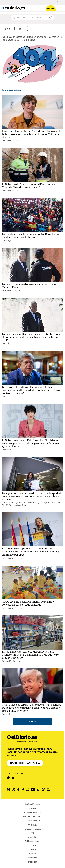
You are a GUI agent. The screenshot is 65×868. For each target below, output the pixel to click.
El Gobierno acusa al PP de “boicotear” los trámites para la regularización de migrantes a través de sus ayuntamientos (31, 443)
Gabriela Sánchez (9, 503)
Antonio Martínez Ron (11, 661)
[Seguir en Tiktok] (39, 789)
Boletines (32, 854)
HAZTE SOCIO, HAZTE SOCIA (25, 763)
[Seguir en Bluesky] (9, 789)
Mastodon (33, 862)
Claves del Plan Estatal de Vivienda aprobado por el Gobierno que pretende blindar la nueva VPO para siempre (31, 134)
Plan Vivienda (21, 2)
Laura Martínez (53, 503)
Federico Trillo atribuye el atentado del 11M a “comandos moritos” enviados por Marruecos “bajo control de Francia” (31, 390)
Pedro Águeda (8, 344)
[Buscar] (51, 18)
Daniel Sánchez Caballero (12, 558)
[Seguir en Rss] (48, 789)
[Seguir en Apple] (13, 778)
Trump (39, 2)
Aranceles (45, 2)
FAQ (33, 833)
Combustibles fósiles (55, 2)
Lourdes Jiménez (38, 503)
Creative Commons (33, 821)
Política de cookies (33, 841)
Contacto (33, 845)
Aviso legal (32, 825)
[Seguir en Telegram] (23, 789)
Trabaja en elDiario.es (33, 812)
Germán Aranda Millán (11, 141)
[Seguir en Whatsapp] (43, 789)
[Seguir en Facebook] (18, 789)
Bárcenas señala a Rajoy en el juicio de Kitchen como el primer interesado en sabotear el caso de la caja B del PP (32, 337)
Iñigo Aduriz (7, 450)
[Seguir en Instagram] (27, 789)
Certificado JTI (33, 858)
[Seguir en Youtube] (33, 789)
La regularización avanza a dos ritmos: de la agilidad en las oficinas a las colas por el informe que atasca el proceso (32, 496)
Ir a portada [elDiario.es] (32, 721)
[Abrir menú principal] (61, 8)
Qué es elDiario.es (32, 804)
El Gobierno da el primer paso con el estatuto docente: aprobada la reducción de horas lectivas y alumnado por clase (31, 552)
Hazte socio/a (51, 9)
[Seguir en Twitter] (14, 789)
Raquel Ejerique (9, 240)
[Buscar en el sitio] (29, 18)
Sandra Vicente (24, 503)
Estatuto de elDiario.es (33, 817)
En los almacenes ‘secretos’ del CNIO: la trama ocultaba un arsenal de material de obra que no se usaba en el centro (30, 655)
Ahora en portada (11, 90)
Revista (33, 849)
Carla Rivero (22, 505)
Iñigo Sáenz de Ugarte (11, 290)
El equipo (32, 808)
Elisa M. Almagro (9, 505)
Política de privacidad (32, 829)
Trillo (63, 2)
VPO (27, 2)
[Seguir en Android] (8, 778)
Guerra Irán (33, 2)
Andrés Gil (6, 714)
